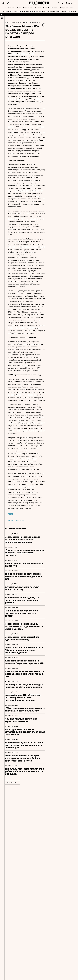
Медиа (19, 7)
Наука (75, 11)
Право (70, 11)
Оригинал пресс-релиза (19, 559)
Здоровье (9, 11)
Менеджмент (64, 7)
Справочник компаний (38, 11)
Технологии (12, 7)
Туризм (64, 11)
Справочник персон (53, 11)
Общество (55, 7)
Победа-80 (46, 7)
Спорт (16, 11)
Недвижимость (28, 7)
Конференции (24, 11)
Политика (38, 7)
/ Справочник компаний (23, 22)
